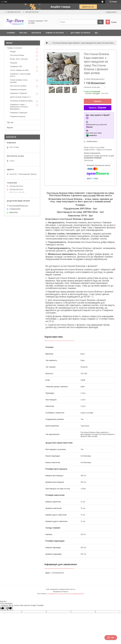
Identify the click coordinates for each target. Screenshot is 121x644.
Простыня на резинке (18, 86)
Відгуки (10, 127)
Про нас (23, 33)
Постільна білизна (57, 193)
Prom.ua (72, 589)
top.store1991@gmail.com (19, 206)
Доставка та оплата (80, 33)
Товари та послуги (55, 33)
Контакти (36, 33)
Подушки (14, 63)
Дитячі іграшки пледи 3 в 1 (20, 97)
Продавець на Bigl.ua (60, 592)
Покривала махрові (18, 116)
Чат (111, 638)
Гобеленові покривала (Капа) (21, 101)
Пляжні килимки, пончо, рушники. (19, 81)
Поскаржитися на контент (55, 594)
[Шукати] (101, 22)
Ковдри (13, 52)
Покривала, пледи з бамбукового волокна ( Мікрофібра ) (19, 107)
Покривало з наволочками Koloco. (20, 75)
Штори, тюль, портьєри (19, 59)
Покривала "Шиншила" (19, 113)
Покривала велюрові (18, 90)
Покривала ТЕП (16, 66)
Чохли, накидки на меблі (19, 70)
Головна (11, 33)
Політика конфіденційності (75, 594)
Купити (98, 101)
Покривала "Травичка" (19, 93)
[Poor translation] (9, 608)
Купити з (98, 108)
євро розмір (89, 195)
